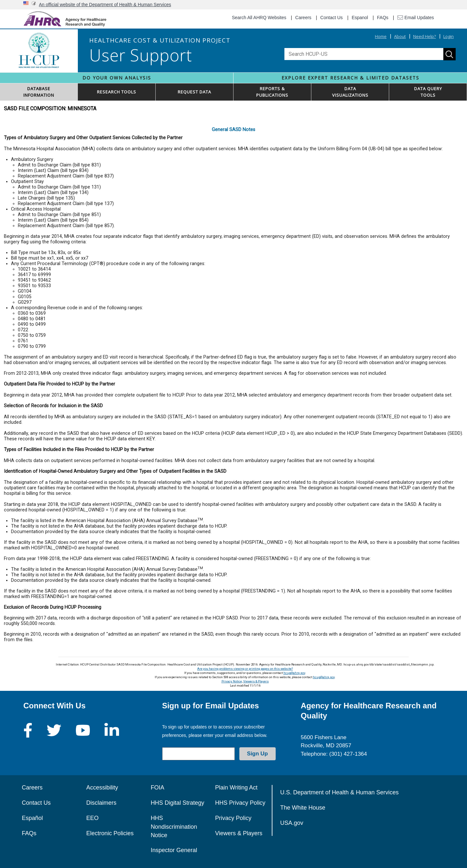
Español (32, 818)
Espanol (360, 18)
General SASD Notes (233, 130)
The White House (303, 808)
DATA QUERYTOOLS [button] (428, 92)
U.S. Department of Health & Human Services (339, 792)
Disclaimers (101, 803)
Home (381, 36)
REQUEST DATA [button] (194, 92)
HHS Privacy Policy (240, 803)
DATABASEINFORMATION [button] (39, 92)
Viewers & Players (256, 681)
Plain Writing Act (236, 788)
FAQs (383, 18)
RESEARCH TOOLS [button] (117, 92)
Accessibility (102, 788)
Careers (303, 18)
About (400, 36)
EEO (92, 818)
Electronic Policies (110, 833)
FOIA (158, 788)
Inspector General (174, 850)
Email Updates (416, 18)
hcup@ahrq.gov (294, 673)
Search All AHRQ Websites (259, 18)
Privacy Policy (233, 818)
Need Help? (425, 36)
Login (449, 36)
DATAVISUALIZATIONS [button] (350, 92)
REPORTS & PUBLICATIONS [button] (272, 92)
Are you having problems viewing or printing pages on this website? (245, 669)
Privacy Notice (232, 681)
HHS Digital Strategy (178, 803)
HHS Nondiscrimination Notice (174, 827)
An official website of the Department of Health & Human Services (105, 5)
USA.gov (292, 823)
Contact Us (332, 18)
